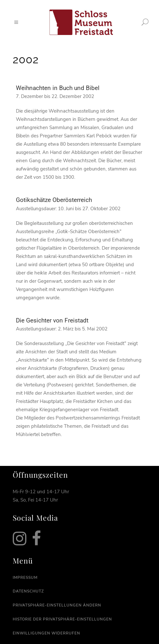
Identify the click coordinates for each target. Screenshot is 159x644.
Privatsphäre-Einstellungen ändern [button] (57, 605)
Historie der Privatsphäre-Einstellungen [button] (62, 619)
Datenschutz (28, 591)
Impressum (25, 578)
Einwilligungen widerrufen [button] (46, 633)
